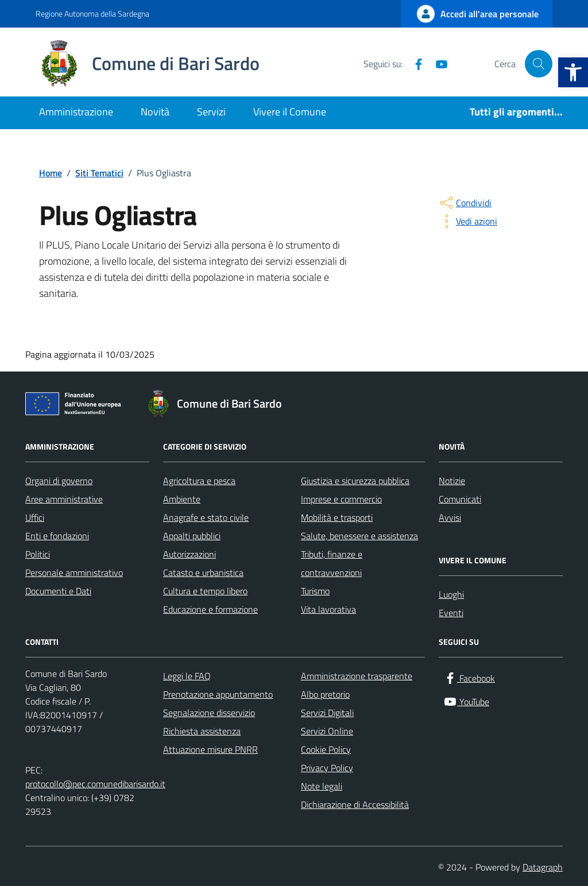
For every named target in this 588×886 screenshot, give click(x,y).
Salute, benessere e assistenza (359, 536)
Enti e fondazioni (57, 536)
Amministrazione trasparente (357, 676)
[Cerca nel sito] (539, 64)
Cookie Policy (326, 749)
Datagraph (543, 867)
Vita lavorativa (328, 609)
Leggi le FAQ (187, 676)
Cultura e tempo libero (205, 591)
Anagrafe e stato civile (206, 517)
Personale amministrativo (74, 572)
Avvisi (450, 517)
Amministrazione (76, 112)
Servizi (211, 112)
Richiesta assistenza (202, 731)
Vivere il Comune (290, 112)
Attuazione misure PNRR (210, 749)
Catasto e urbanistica (203, 572)
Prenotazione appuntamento (218, 694)
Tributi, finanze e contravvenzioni (332, 563)
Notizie (452, 481)
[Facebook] (414, 64)
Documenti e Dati (58, 591)
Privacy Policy (327, 768)
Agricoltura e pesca (199, 481)
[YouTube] (437, 64)
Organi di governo (59, 481)
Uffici (35, 517)
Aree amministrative (64, 499)
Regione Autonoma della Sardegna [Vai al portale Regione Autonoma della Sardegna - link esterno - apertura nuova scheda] (92, 13)
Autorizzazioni (189, 554)
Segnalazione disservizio (209, 713)
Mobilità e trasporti (337, 517)
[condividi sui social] (465, 203)
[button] (573, 72)
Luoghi (451, 594)
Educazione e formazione (210, 609)
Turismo (315, 591)
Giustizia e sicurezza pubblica (355, 481)
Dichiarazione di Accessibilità (355, 804)
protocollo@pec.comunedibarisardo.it (95, 784)
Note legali (322, 786)
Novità (155, 112)
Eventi (451, 613)
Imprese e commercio (341, 499)
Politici (38, 554)
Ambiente (182, 499)
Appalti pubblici (192, 536)
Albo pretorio (325, 694)
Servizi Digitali (327, 713)
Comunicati (460, 499)
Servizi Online (327, 731)
